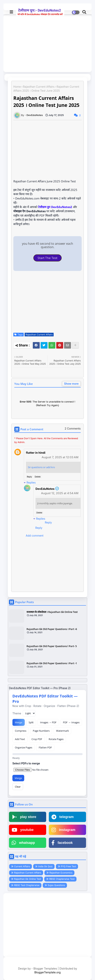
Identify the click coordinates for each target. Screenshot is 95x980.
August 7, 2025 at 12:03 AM (60, 457)
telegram (63, 817)
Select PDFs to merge (26, 763)
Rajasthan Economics (61, 873)
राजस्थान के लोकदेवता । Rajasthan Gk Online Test (52, 612)
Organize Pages (24, 747)
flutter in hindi (36, 453)
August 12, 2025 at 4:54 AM (60, 493)
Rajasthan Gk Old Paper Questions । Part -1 (52, 663)
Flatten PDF (45, 747)
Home (17, 87)
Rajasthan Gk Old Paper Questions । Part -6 (52, 629)
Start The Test (47, 258)
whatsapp (23, 843)
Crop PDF (37, 739)
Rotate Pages (56, 739)
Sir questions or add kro (41, 467)
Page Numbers (41, 731)
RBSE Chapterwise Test (62, 879)
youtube (23, 830)
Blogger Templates (45, 968)
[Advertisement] (47, 926)
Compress (21, 731)
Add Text (20, 739)
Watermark (62, 731)
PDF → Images (71, 722)
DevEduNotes (45, 489)
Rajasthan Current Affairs (39, 87)
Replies (31, 482)
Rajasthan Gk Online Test (28, 879)
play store (24, 817)
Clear (18, 787)
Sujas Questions (56, 885)
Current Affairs (22, 866)
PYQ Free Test (68, 866)
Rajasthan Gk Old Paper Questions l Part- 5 (52, 646)
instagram (63, 830)
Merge (19, 722)
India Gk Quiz (45, 866)
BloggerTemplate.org (47, 972)
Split (31, 722)
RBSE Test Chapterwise (27, 885)
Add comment (35, 536)
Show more (71, 384)
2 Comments (73, 428)
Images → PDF (48, 722)
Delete (38, 477)
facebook (62, 843)
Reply (29, 477)
